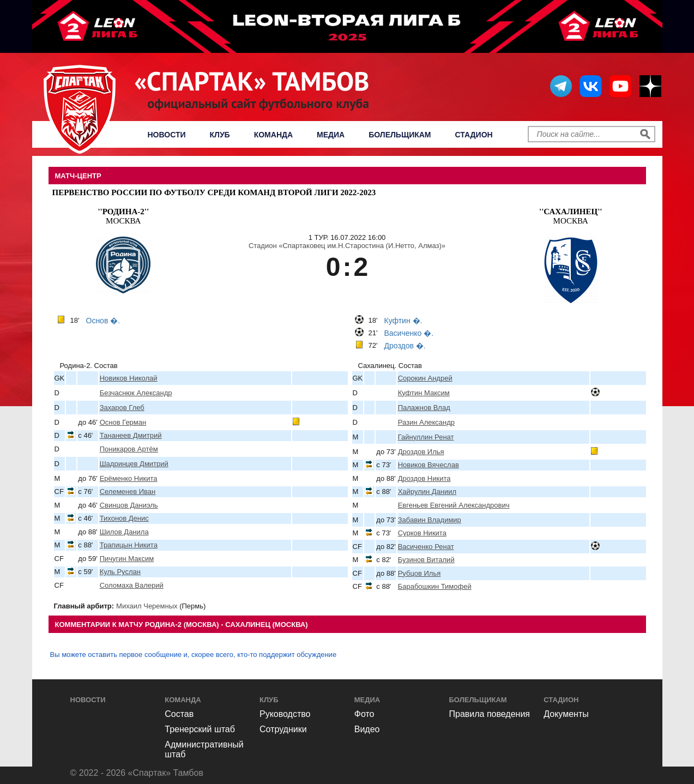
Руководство (285, 714)
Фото (364, 714)
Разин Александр (426, 422)
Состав (179, 714)
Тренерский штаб (200, 729)
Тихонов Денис (124, 518)
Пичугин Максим (127, 559)
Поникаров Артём (129, 449)
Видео (367, 729)
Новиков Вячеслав (429, 465)
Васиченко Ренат (426, 547)
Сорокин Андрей (425, 378)
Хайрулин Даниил (427, 491)
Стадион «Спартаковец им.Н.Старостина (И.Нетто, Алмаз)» (347, 246)
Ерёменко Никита (129, 478)
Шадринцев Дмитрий (134, 464)
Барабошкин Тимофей (435, 586)
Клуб (220, 135)
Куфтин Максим (424, 393)
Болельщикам (400, 135)
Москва (123, 216)
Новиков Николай (129, 378)
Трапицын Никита (129, 545)
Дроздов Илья (421, 452)
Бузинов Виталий (426, 560)
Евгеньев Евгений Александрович (454, 505)
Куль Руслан (120, 572)
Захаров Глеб (122, 408)
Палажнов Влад (424, 408)
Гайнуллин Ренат (426, 437)
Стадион (474, 135)
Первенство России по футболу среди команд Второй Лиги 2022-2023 (214, 192)
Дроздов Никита (424, 478)
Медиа (331, 135)
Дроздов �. (405, 346)
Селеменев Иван (128, 491)
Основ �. (103, 321)
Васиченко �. (409, 333)
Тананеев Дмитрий (131, 435)
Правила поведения (490, 714)
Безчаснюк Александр (136, 393)
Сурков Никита (422, 533)
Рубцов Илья (420, 573)
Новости (167, 135)
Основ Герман (123, 422)
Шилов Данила (124, 532)
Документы (566, 714)
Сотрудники (283, 729)
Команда (273, 135)
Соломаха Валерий (132, 585)
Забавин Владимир (430, 520)
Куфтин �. (403, 321)
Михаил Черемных (147, 606)
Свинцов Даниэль (129, 505)
